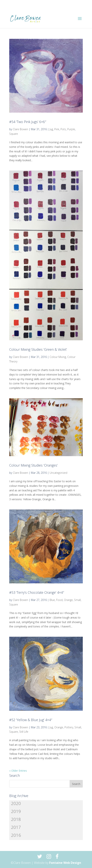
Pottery (69, 727)
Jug (51, 129)
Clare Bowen (20, 129)
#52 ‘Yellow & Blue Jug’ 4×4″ (31, 720)
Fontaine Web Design (65, 863)
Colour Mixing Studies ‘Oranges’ (33, 465)
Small (77, 600)
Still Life (24, 732)
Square (14, 134)
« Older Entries (18, 771)
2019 (16, 811)
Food (59, 600)
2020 (16, 803)
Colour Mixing (58, 357)
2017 (16, 827)
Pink (57, 129)
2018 (16, 819)
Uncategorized (58, 473)
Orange (68, 600)
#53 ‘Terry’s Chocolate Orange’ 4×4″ (37, 592)
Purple (71, 129)
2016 (16, 835)
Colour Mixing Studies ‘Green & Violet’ (38, 349)
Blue (52, 600)
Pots (63, 129)
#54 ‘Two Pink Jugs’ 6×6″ (28, 122)
